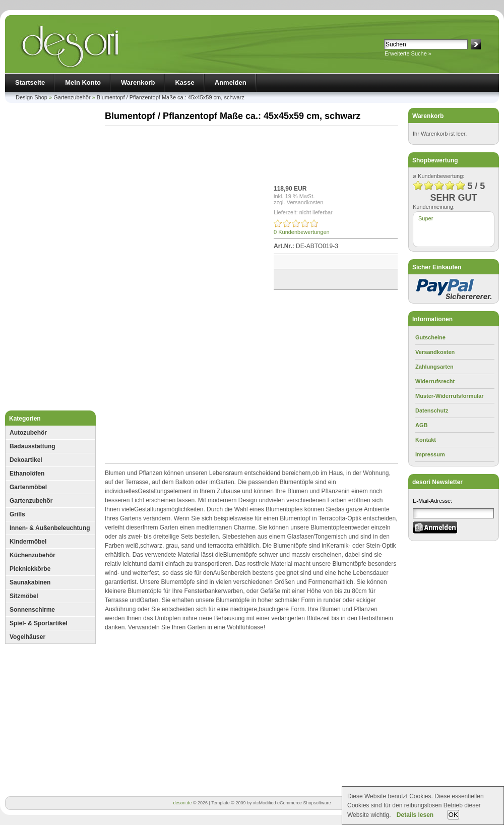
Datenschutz (432, 410)
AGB (421, 425)
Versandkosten (305, 202)
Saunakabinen (30, 582)
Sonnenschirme (32, 610)
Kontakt (426, 440)
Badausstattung (33, 446)
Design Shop (31, 97)
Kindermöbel (28, 542)
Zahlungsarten (434, 367)
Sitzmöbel (24, 596)
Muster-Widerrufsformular (450, 396)
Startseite (30, 82)
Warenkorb (138, 82)
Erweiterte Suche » (408, 53)
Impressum (430, 454)
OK (453, 815)
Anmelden (231, 82)
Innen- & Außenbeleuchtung (50, 528)
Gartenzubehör (72, 97)
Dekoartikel (26, 460)
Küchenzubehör (33, 555)
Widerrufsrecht (435, 381)
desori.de (182, 803)
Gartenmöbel (28, 487)
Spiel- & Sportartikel (39, 623)
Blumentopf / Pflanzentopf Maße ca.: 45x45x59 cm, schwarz (171, 97)
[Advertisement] (50, 259)
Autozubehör (28, 433)
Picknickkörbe (30, 569)
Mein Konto (83, 82)
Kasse (184, 82)
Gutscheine (430, 337)
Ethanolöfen (27, 474)
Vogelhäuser (27, 637)
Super (426, 218)
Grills (17, 514)
